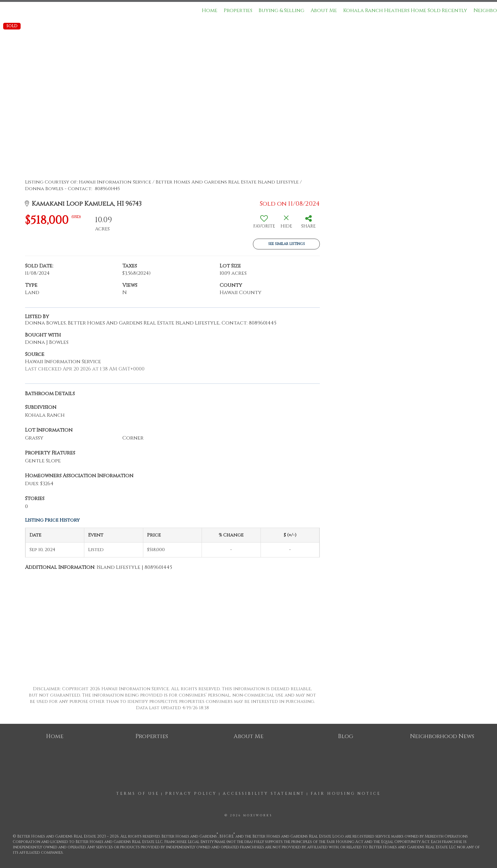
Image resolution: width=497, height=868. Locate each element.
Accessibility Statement (264, 794)
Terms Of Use (138, 794)
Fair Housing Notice (346, 794)
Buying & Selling (281, 10)
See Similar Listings (287, 244)
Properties (238, 10)
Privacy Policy (191, 794)
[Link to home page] (8, 10)
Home (210, 10)
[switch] (264, 224)
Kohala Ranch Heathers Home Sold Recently (405, 10)
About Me (324, 10)
